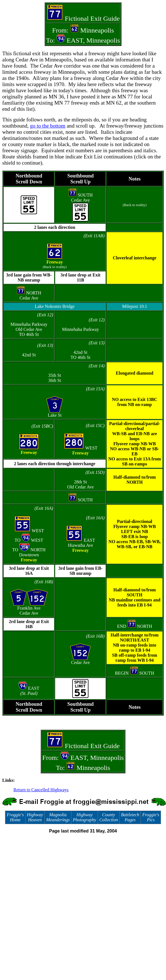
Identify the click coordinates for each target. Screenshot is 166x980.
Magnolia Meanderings (58, 817)
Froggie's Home (15, 817)
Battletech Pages (130, 817)
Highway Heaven (35, 817)
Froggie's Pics (151, 817)
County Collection (109, 817)
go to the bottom (48, 126)
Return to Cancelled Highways (41, 790)
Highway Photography (85, 817)
